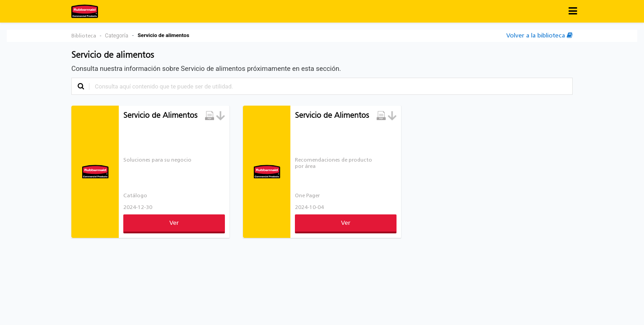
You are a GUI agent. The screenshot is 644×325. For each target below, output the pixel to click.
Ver (174, 223)
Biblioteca (84, 36)
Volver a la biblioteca (539, 35)
